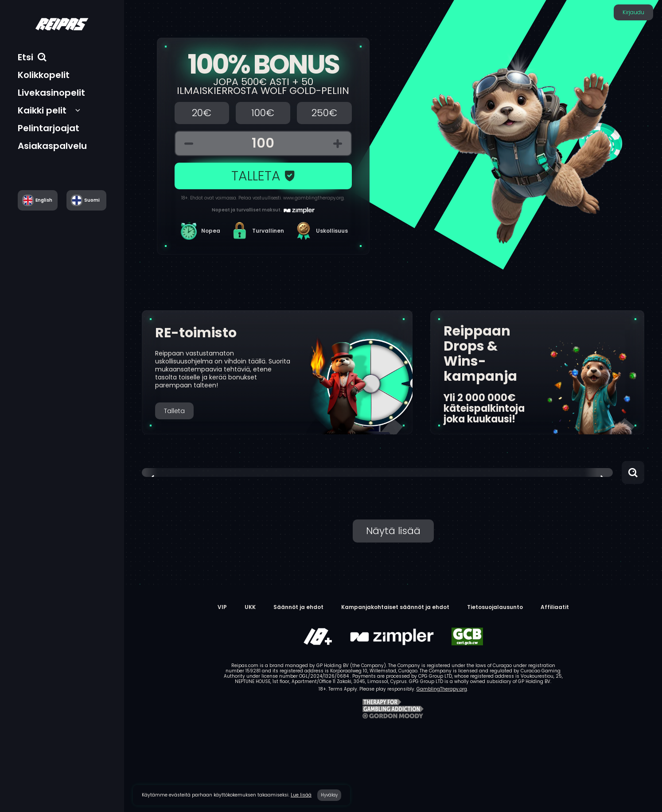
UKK (250, 607)
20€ (202, 113)
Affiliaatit (555, 607)
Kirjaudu (633, 12)
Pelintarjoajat (49, 128)
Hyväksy (329, 795)
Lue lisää (301, 795)
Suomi (92, 200)
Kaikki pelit (42, 110)
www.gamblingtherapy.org (313, 198)
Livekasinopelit (51, 93)
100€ (263, 113)
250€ (324, 113)
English (44, 200)
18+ (185, 198)
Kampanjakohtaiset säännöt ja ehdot (395, 607)
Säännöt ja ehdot (298, 607)
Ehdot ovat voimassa (213, 198)
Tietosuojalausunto (495, 607)
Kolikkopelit (44, 75)
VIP (222, 607)
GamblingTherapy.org (442, 689)
